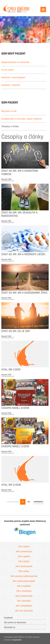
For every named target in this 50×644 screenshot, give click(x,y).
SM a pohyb (24, 561)
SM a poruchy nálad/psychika (24, 576)
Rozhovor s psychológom (13, 77)
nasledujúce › (39, 502)
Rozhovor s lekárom (11, 85)
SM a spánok (24, 556)
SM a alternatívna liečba (24, 581)
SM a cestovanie (24, 591)
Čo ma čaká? (8, 70)
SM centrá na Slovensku (15, 623)
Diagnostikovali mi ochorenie (15, 62)
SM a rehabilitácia (24, 606)
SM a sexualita (24, 601)
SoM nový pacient (13, 54)
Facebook (8, 618)
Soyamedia (17, 640)
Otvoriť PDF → (8, 179)
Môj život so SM (9, 111)
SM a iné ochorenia (24, 611)
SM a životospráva (24, 566)
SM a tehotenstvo (24, 552)
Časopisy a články (10, 126)
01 (23, 502)
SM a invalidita (24, 586)
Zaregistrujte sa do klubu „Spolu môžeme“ (22, 119)
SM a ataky (24, 571)
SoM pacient (10, 103)
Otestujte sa (10, 627)
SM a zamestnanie (24, 596)
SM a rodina (24, 547)
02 (29, 502)
